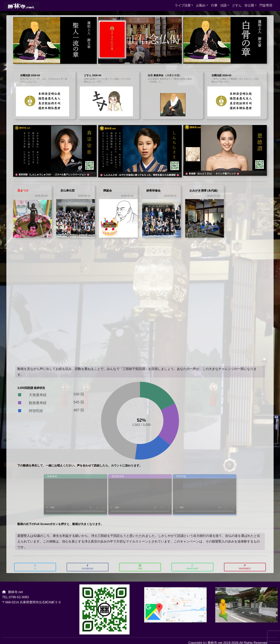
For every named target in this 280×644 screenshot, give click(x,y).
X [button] (35, 567)
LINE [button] (140, 567)
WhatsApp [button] (192, 567)
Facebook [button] (88, 567)
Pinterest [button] (245, 567)
